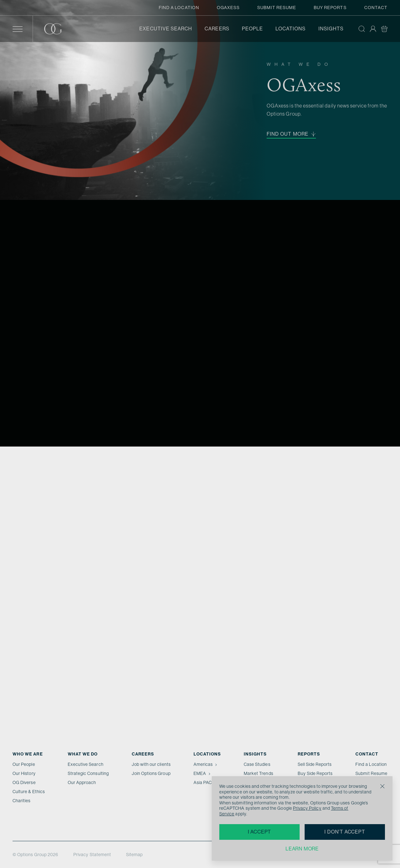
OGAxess (228, 8)
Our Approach (82, 782)
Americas (206, 764)
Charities (22, 801)
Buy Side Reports (315, 773)
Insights (331, 29)
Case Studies (257, 764)
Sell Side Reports (315, 764)
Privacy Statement (92, 855)
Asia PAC (205, 782)
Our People (24, 764)
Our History (24, 773)
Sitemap (134, 855)
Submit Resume (277, 8)
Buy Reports (330, 8)
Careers (217, 29)
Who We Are (28, 754)
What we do (83, 754)
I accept (259, 832)
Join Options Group (151, 773)
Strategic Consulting (88, 773)
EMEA (203, 773)
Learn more (302, 849)
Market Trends (259, 773)
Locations (291, 29)
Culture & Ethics (29, 792)
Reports (309, 754)
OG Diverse (24, 782)
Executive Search (166, 29)
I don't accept (345, 832)
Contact (376, 8)
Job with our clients (151, 764)
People (252, 29)
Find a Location (179, 8)
